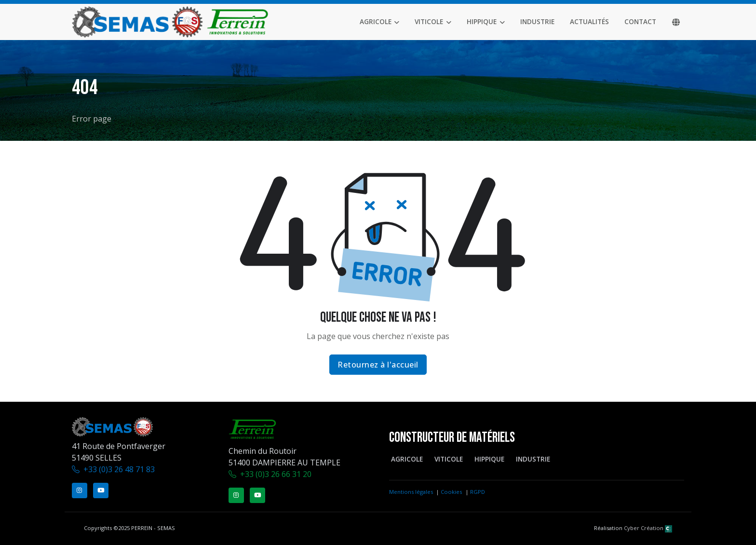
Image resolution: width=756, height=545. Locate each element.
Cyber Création (648, 528)
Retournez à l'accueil (378, 365)
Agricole (376, 21)
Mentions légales (411, 492)
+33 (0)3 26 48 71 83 (119, 469)
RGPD (478, 492)
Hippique (482, 21)
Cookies (451, 492)
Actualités (589, 21)
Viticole (429, 21)
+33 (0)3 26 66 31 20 (276, 474)
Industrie (537, 21)
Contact (640, 21)
